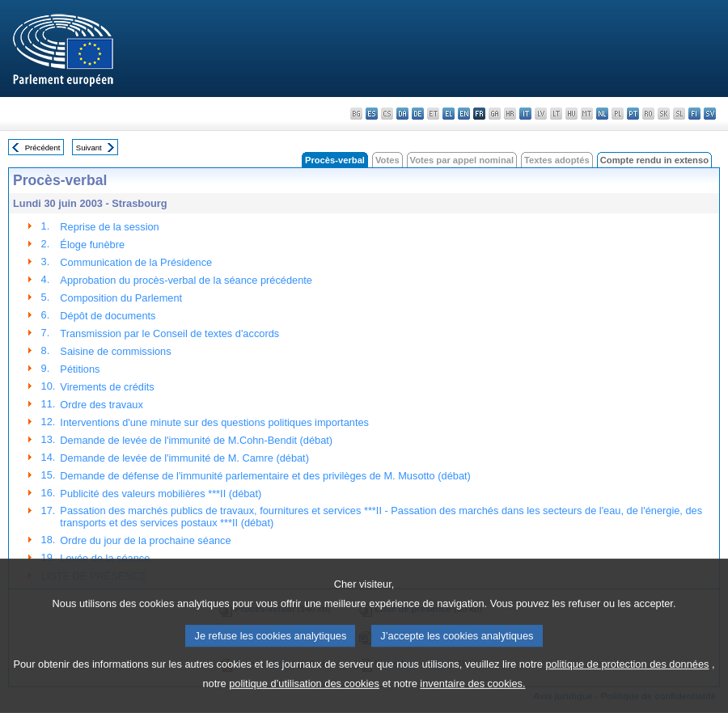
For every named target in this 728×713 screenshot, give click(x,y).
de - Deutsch (418, 114)
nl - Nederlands (602, 114)
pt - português (633, 114)
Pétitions (80, 369)
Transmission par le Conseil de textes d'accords (169, 333)
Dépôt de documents (108, 316)
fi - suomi (694, 114)
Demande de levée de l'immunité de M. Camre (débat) (184, 458)
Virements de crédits (107, 387)
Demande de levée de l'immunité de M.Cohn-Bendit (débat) (196, 440)
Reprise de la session (109, 227)
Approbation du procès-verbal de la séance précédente (186, 280)
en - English (464, 114)
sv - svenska (710, 114)
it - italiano (525, 114)
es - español (372, 114)
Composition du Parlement (121, 298)
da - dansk (402, 114)
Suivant (89, 148)
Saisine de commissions (115, 351)
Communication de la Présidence (136, 262)
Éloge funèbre (92, 245)
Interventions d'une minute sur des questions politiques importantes (214, 422)
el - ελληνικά (449, 114)
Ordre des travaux (101, 405)
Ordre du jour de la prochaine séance (145, 540)
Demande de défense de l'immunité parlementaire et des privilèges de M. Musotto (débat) (265, 476)
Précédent (43, 148)
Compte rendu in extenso (654, 160)
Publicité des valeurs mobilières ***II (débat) (161, 494)
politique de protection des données (627, 688)
